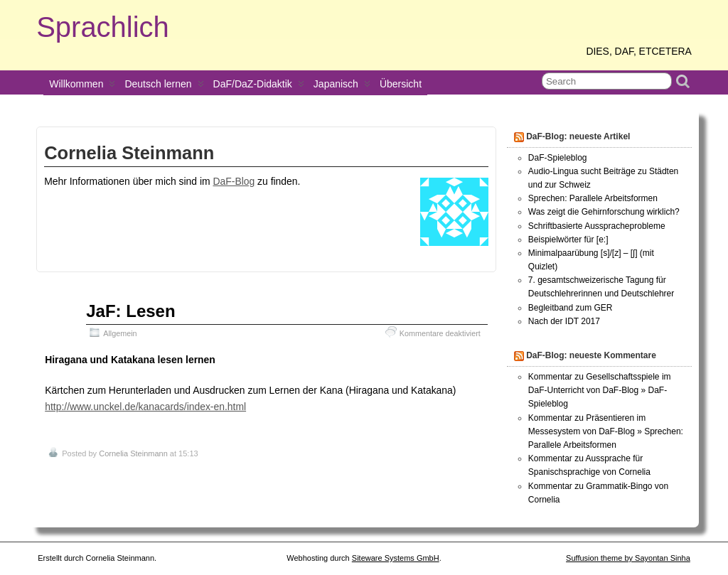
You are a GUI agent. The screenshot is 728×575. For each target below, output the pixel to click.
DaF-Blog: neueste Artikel (578, 136)
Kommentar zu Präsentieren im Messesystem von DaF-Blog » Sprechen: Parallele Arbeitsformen (606, 431)
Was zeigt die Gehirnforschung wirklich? (604, 212)
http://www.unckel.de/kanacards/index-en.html (145, 407)
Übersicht (401, 84)
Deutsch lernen (164, 87)
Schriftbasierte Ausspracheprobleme (597, 226)
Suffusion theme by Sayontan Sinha (628, 558)
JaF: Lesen (130, 311)
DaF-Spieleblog (558, 158)
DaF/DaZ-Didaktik (259, 87)
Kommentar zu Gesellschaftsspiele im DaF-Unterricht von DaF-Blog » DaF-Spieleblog (600, 390)
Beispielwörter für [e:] (568, 240)
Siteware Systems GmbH (396, 558)
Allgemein (120, 333)
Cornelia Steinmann (133, 453)
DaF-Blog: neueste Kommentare (591, 355)
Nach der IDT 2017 (564, 321)
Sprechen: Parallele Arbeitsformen (593, 198)
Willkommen (82, 87)
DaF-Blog (234, 181)
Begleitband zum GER (571, 308)
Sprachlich (103, 27)
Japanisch (342, 87)
